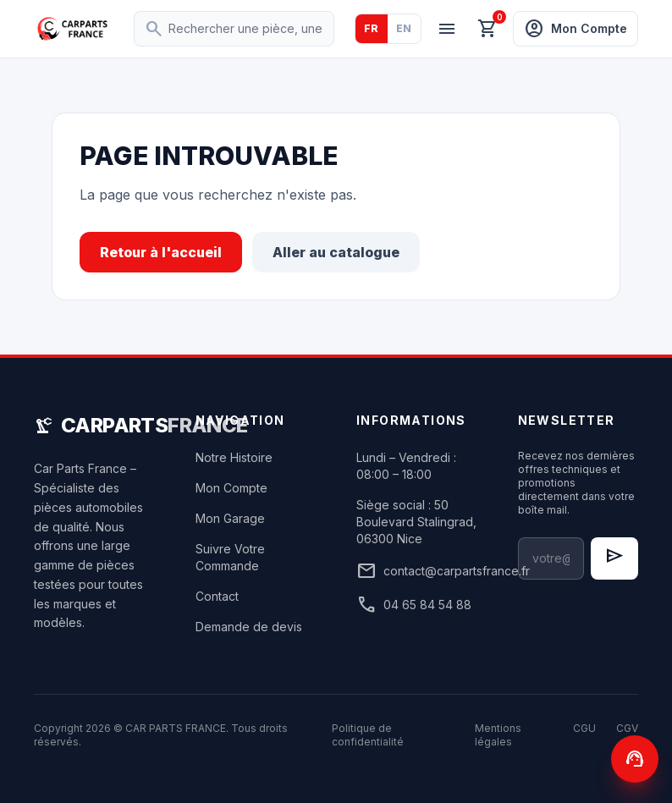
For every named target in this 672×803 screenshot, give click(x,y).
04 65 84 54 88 (414, 605)
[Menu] (447, 29)
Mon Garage (230, 518)
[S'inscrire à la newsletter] (614, 558)
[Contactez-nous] (635, 759)
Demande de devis (249, 627)
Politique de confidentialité (368, 735)
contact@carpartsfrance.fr (417, 571)
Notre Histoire (234, 457)
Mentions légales (498, 735)
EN (404, 28)
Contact (217, 596)
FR (372, 28)
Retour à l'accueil (161, 252)
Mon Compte (231, 488)
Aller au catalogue (336, 252)
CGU (584, 728)
